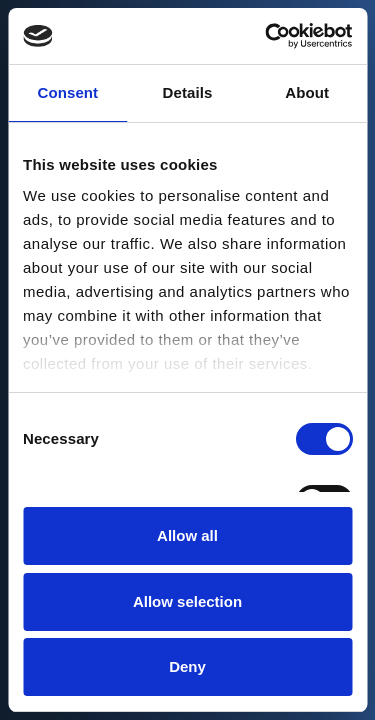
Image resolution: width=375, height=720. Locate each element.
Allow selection (187, 601)
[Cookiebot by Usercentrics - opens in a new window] (267, 36)
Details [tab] (188, 92)
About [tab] (307, 92)
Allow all (187, 535)
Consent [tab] (67, 92)
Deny (187, 666)
